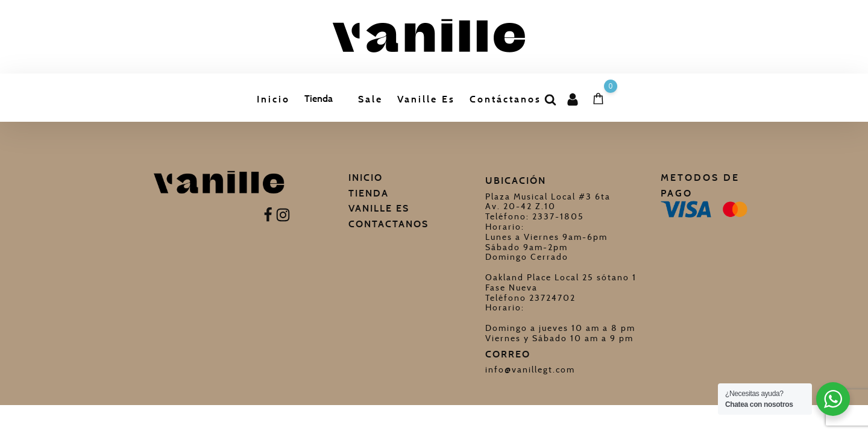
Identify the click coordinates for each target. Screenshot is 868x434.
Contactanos (388, 224)
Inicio (273, 99)
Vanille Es (426, 99)
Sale (370, 99)
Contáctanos (505, 99)
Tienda (319, 99)
